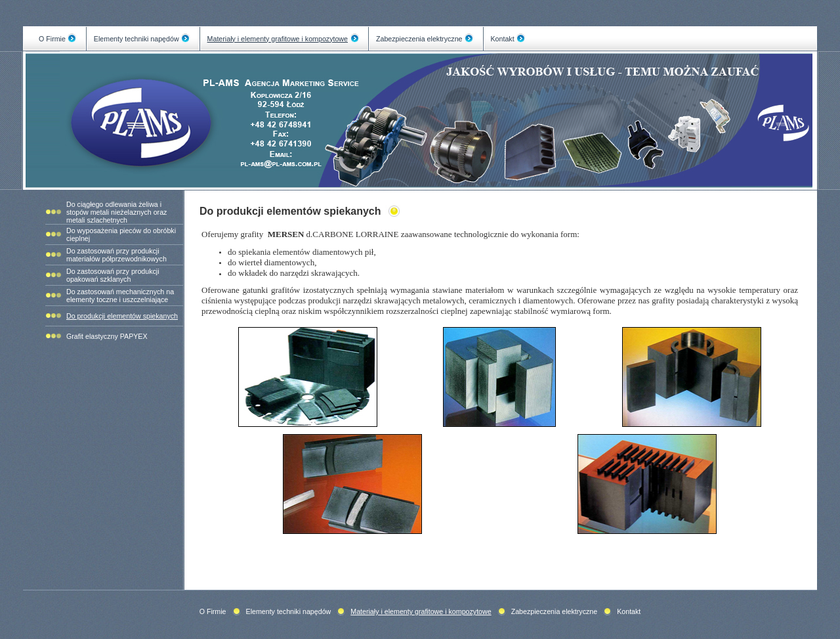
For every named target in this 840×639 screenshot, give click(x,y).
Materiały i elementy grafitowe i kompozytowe (278, 39)
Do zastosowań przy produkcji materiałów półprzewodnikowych (116, 255)
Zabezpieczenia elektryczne (419, 39)
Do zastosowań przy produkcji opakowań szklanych (113, 275)
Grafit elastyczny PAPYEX (107, 336)
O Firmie (52, 39)
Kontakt (503, 39)
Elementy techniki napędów (136, 39)
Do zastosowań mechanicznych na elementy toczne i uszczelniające (120, 296)
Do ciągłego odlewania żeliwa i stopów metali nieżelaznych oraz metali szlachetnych (116, 212)
